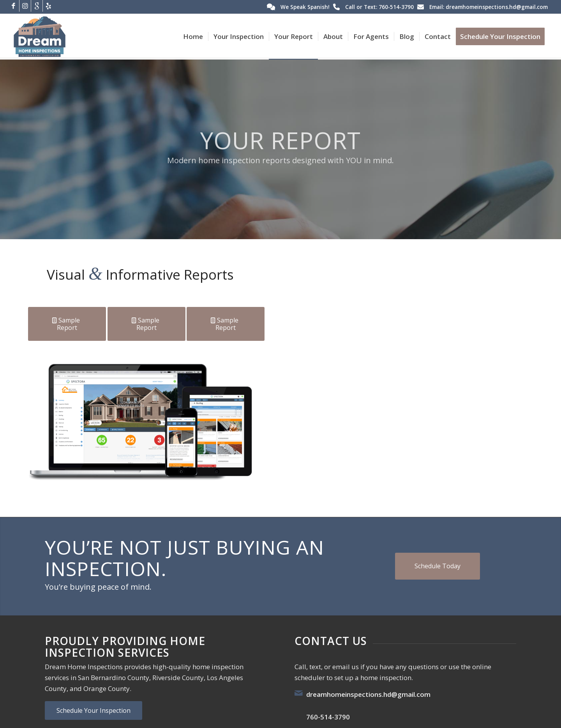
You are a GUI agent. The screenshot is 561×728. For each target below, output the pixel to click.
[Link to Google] (37, 6)
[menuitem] (193, 37)
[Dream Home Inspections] (40, 37)
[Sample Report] (67, 324)
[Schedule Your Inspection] (93, 710)
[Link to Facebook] (13, 6)
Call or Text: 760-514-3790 (379, 7)
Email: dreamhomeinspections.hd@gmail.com (489, 7)
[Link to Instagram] (25, 6)
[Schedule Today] (438, 566)
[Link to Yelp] (49, 6)
